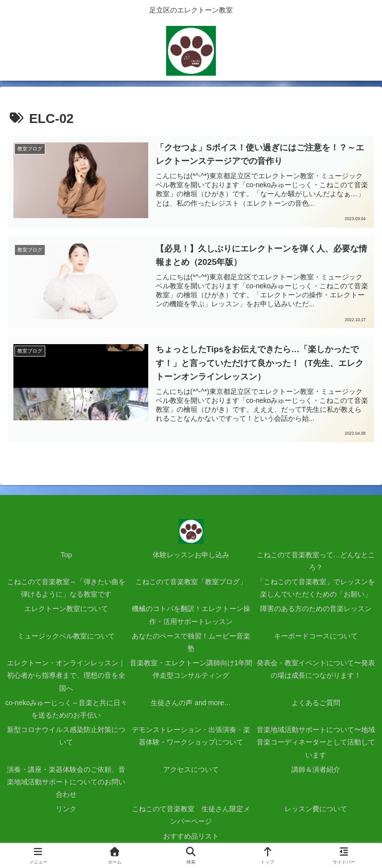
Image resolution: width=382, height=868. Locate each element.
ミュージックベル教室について (66, 636)
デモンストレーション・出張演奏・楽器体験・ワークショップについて (191, 736)
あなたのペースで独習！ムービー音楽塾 (191, 642)
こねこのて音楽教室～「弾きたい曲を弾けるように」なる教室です (66, 588)
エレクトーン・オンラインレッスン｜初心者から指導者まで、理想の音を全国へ (66, 675)
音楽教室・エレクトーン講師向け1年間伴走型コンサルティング (191, 669)
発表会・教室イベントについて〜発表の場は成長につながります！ (316, 669)
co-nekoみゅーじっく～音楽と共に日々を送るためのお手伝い (66, 709)
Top (66, 555)
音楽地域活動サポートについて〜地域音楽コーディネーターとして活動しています (316, 742)
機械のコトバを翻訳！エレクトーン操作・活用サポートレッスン (191, 615)
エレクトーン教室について (66, 609)
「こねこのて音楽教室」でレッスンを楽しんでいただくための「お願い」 (316, 588)
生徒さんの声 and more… (191, 703)
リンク (66, 809)
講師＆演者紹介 (316, 769)
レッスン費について (316, 809)
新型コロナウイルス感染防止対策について (66, 736)
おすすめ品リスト (191, 836)
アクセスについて (191, 769)
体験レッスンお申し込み (191, 555)
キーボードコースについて (316, 636)
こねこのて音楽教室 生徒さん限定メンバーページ (191, 815)
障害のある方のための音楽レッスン (316, 609)
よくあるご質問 (316, 703)
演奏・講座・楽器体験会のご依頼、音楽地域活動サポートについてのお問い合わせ (66, 782)
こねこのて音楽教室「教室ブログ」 (191, 582)
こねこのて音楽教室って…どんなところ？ (316, 561)
